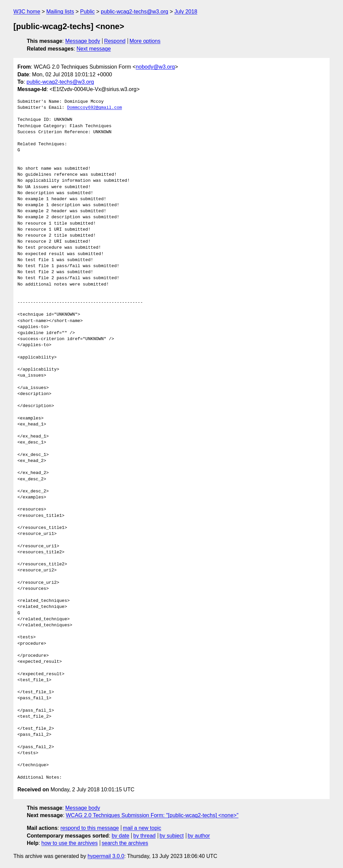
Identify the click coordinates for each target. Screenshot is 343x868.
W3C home (27, 12)
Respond (115, 41)
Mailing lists (60, 12)
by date (120, 836)
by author (199, 836)
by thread (145, 836)
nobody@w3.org (155, 67)
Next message (94, 49)
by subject (171, 836)
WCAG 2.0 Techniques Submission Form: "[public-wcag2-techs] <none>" (152, 815)
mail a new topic (142, 828)
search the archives (125, 843)
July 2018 (186, 12)
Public (87, 12)
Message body (83, 41)
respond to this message (89, 828)
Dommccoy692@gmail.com (94, 108)
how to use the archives (70, 843)
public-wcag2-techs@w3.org (134, 12)
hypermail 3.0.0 (106, 856)
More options (145, 41)
